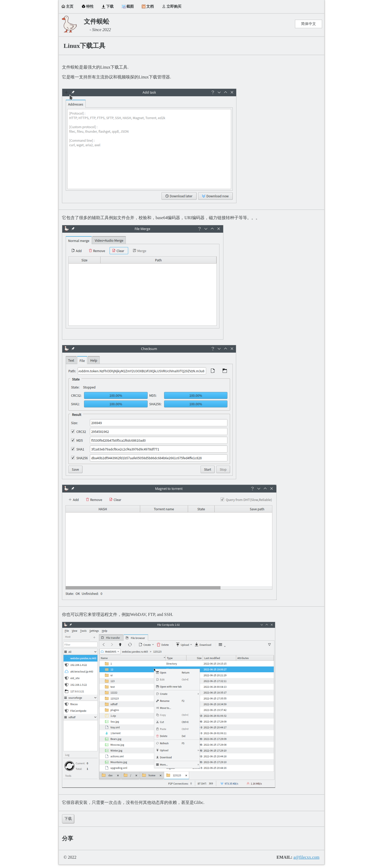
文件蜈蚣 (97, 22)
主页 (70, 7)
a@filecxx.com (306, 857)
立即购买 (174, 7)
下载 (110, 7)
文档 (150, 7)
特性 (90, 7)
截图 (130, 7)
